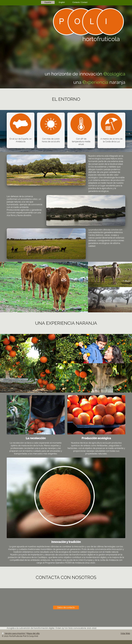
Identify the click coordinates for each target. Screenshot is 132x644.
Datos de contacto (66, 607)
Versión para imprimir (14, 633)
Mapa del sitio (33, 633)
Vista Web (125, 633)
